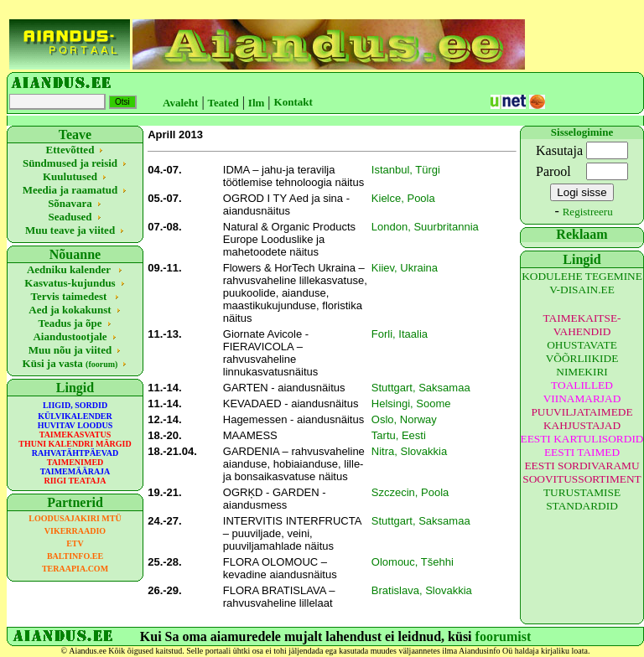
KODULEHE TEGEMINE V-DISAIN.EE (582, 283)
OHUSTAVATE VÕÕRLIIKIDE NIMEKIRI (582, 358)
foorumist (504, 636)
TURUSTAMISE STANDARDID (582, 499)
